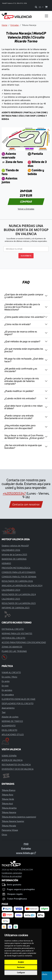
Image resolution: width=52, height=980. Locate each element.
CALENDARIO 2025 (11, 599)
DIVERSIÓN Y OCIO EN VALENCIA (18, 769)
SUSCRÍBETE (26, 256)
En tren (5, 686)
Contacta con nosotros (26, 504)
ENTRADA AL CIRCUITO (13, 629)
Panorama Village (10, 830)
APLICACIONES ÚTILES (13, 734)
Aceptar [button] (21, 962)
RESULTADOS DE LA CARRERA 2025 (19, 603)
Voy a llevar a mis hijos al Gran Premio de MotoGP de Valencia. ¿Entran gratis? (24, 437)
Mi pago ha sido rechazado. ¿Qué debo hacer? (24, 360)
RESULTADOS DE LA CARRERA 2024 (19, 594)
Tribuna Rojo (7, 795)
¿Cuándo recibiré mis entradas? (20, 398)
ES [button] (40, 7)
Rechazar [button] (21, 967)
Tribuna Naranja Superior (13, 821)
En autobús (7, 690)
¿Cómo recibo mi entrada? (18, 324)
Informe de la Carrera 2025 (14, 554)
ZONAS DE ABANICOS (12, 647)
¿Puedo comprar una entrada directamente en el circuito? (19, 417)
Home (5, 25)
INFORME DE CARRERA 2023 (16, 608)
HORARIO (6, 563)
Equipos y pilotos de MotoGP (15, 546)
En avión (6, 681)
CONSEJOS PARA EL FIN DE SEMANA (19, 577)
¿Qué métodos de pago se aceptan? (22, 341)
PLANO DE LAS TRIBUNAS (14, 651)
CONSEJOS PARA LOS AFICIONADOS (19, 572)
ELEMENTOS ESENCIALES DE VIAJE (19, 699)
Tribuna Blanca (8, 790)
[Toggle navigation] (46, 16)
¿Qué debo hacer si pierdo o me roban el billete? (24, 407)
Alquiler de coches (10, 717)
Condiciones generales (12, 873)
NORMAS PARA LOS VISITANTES (17, 633)
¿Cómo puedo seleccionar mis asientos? (24, 317)
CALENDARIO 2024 (11, 590)
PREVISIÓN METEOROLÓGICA (16, 568)
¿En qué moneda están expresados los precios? (24, 350)
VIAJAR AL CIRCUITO (11, 672)
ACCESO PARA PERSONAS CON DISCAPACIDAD (24, 642)
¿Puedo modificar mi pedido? (19, 391)
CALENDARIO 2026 (11, 550)
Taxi (4, 712)
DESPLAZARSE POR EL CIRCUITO (18, 703)
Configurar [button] (21, 973)
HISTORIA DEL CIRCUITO (13, 638)
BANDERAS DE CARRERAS (14, 559)
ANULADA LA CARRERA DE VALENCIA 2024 (22, 585)
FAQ (26, 844)
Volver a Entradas (26, 209)
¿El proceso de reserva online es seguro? (21, 333)
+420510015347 (14, 493)
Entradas (15, 25)
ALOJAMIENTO (9, 726)
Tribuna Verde (8, 799)
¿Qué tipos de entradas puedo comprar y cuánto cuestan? (24, 296)
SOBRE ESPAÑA (9, 756)
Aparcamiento (8, 708)
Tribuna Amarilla (9, 808)
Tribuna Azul (7, 803)
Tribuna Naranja (9, 812)
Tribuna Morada (9, 826)
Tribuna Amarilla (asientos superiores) (19, 817)
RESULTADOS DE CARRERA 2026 (17, 581)
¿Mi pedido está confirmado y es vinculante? (21, 370)
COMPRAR (26, 202)
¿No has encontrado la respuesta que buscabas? (23, 446)
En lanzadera (8, 695)
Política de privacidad (12, 876)
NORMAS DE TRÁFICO (12, 721)
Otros (4, 834)
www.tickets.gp (26, 853)
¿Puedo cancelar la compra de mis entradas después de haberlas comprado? (22, 381)
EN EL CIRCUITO (9, 730)
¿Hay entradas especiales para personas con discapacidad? (20, 427)
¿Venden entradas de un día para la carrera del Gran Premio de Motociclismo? (22, 307)
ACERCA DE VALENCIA (12, 760)
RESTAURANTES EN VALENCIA (16, 765)
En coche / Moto (9, 677)
